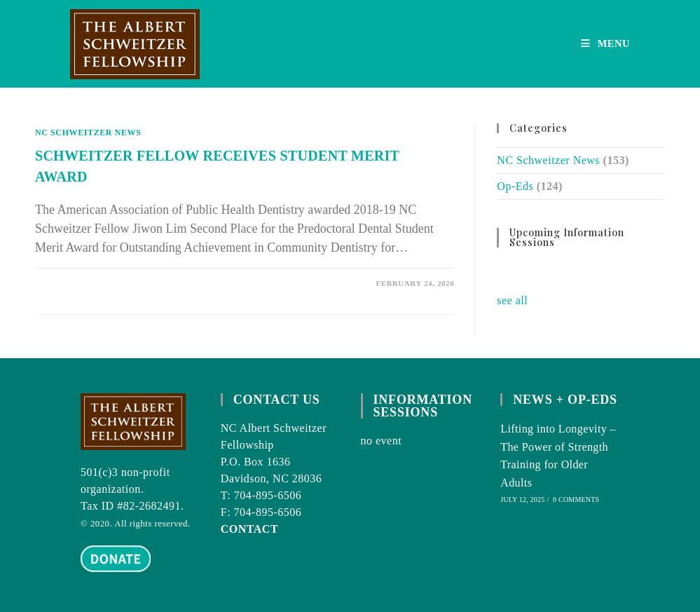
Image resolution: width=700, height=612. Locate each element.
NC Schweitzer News (88, 132)
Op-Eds (515, 186)
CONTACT (249, 529)
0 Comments (576, 499)
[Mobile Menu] (605, 43)
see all (512, 300)
